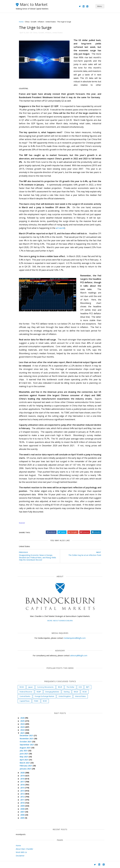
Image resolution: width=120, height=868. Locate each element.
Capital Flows (25, 701)
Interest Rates (80, 696)
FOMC (36, 701)
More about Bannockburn (60, 621)
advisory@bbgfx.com (79, 655)
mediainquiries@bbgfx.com (75, 638)
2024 (23, 724)
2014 (23, 791)
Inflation (41, 22)
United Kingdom (65, 696)
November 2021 (27, 739)
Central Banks (25, 696)
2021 (23, 733)
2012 (23, 797)
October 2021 (26, 742)
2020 (23, 773)
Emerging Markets (52, 692)
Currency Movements (45, 687)
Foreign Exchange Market (44, 696)
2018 (23, 779)
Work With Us (21, 852)
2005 (23, 818)
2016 (23, 785)
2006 (23, 815)
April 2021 (24, 760)
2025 (23, 721)
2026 (23, 718)
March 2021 (25, 763)
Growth (34, 22)
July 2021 (24, 751)
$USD (22, 687)
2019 (23, 776)
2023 (23, 727)
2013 (23, 794)
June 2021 (24, 754)
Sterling (67, 692)
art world (60, 228)
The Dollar (70, 687)
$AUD (76, 692)
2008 (23, 809)
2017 (23, 782)
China (27, 22)
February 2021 (26, 766)
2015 (23, 788)
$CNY (45, 701)
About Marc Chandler (24, 849)
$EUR (60, 687)
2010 (23, 803)
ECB (80, 687)
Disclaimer (20, 856)
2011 (23, 800)
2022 (23, 730)
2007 (23, 812)
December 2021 (27, 735)
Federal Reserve (26, 692)
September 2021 (27, 745)
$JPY (88, 687)
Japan (31, 687)
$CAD (85, 692)
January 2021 (26, 769)
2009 (23, 806)
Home (21, 22)
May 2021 (24, 757)
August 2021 (25, 748)
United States (51, 22)
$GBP (39, 692)
